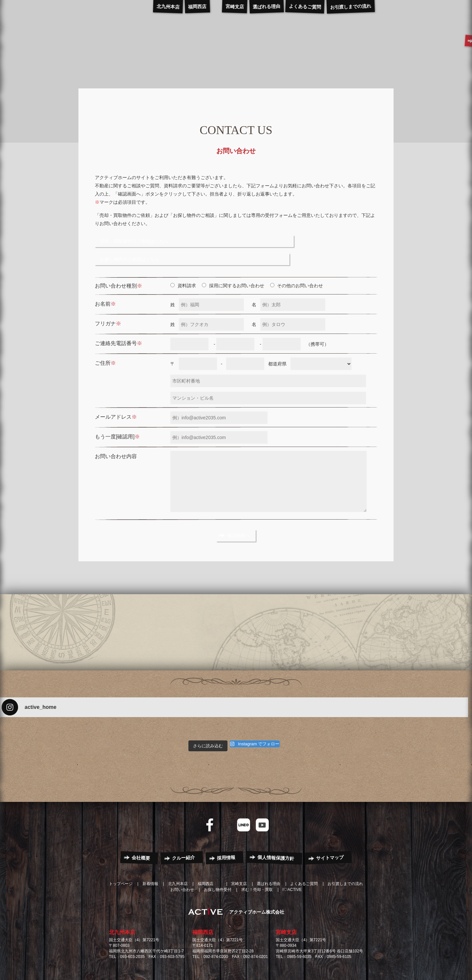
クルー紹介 (184, 834)
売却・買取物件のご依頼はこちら (141, 238)
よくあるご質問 (304, 860)
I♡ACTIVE (292, 866)
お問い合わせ (182, 866)
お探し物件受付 (218, 866)
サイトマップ (330, 834)
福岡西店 (203, 909)
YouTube (262, 801)
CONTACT (433, 42)
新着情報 (150, 860)
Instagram (225, 801)
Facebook (210, 801)
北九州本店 (122, 909)
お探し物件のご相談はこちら (232, 238)
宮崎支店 (286, 909)
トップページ (121, 860)
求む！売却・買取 (257, 866)
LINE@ (244, 801)
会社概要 (141, 834)
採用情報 (226, 834)
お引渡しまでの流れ (345, 860)
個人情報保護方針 (276, 834)
